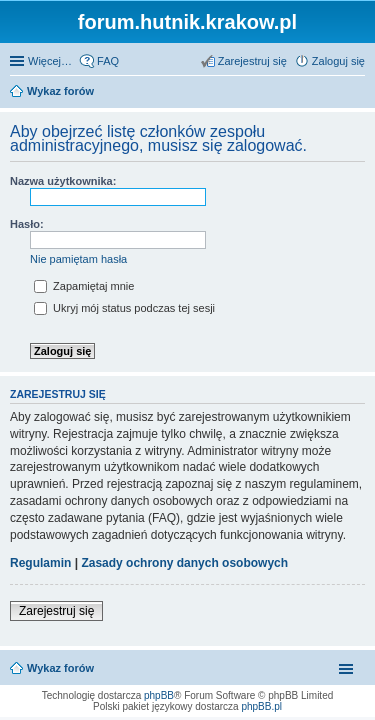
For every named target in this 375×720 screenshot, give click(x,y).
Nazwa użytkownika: (63, 181)
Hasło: (27, 224)
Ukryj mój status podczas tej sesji (124, 308)
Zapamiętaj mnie (84, 286)
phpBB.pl (261, 706)
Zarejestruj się (56, 611)
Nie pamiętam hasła (78, 259)
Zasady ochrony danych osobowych (184, 563)
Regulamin (40, 563)
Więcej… (50, 61)
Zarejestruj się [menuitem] (252, 61)
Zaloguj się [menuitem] (338, 61)
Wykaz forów (60, 668)
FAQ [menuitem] (108, 61)
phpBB (159, 695)
